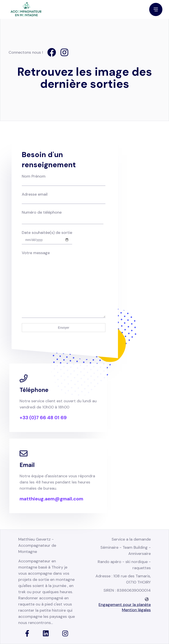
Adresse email (64, 197)
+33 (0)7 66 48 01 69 (43, 422)
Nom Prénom (64, 179)
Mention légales (136, 610)
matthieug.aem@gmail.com (51, 503)
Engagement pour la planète (125, 605)
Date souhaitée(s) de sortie (47, 236)
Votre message (64, 256)
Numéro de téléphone (63, 216)
